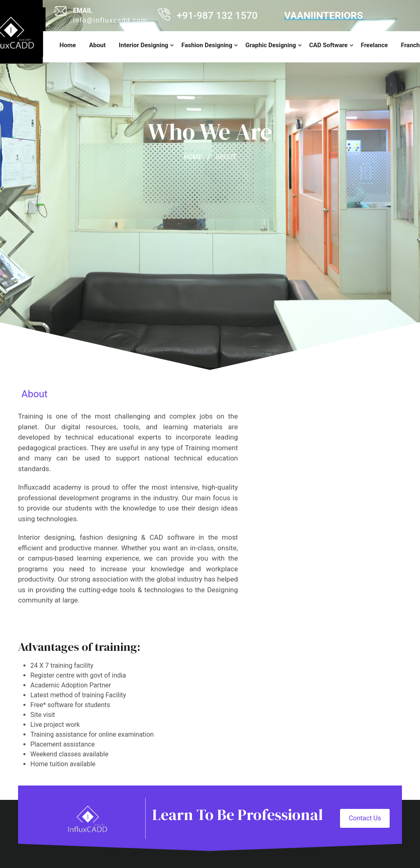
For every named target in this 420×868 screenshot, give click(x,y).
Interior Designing (144, 45)
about (226, 157)
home (68, 45)
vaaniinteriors (324, 16)
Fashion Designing (207, 45)
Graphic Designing (270, 45)
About (97, 45)
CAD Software (329, 45)
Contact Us (365, 818)
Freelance (374, 45)
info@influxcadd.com (110, 20)
